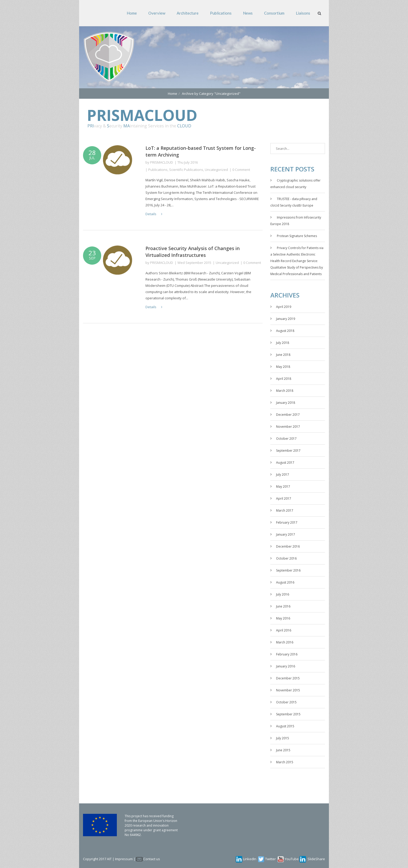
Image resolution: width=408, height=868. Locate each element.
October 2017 (286, 439)
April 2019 (284, 307)
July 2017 (283, 475)
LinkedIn (250, 859)
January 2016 (286, 666)
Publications (221, 13)
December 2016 (288, 546)
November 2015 (288, 690)
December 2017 (288, 415)
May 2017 (283, 486)
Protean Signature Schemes (297, 236)
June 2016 (283, 606)
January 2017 (286, 534)
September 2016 (288, 570)
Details (154, 214)
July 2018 (283, 343)
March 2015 (285, 762)
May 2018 (283, 367)
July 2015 (283, 738)
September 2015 (288, 714)
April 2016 (284, 630)
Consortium (274, 13)
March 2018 (285, 391)
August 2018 (285, 331)
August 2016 (285, 582)
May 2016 (283, 618)
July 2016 (283, 594)
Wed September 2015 (194, 263)
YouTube (292, 859)
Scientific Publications (186, 170)
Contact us (152, 859)
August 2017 (285, 463)
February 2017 (287, 522)
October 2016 (286, 558)
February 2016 (287, 654)
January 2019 (286, 319)
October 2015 (286, 702)
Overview (157, 13)
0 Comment (241, 170)
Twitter (270, 859)
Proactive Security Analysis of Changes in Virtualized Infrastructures (193, 252)
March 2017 (285, 510)
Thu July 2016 (188, 162)
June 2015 (283, 750)
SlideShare (316, 859)
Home (132, 13)
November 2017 (288, 427)
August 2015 (285, 726)
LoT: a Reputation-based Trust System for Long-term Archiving (201, 151)
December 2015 (288, 678)
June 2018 (283, 355)
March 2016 (285, 642)
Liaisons (303, 13)
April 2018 (284, 379)
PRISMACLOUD (162, 162)
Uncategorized (216, 170)
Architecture (188, 13)
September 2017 (288, 451)
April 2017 (284, 498)
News (248, 13)
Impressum (124, 859)
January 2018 (286, 403)
